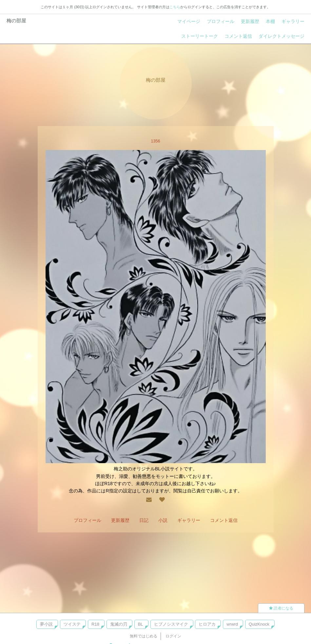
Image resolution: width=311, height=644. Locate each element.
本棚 (270, 21)
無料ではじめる (144, 636)
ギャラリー (293, 21)
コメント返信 (238, 36)
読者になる (281, 608)
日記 (144, 520)
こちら (175, 7)
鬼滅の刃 (119, 624)
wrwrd (232, 624)
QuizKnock (259, 624)
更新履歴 (250, 21)
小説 (163, 520)
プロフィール (221, 21)
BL (141, 624)
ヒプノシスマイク (171, 624)
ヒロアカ (207, 624)
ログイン (173, 636)
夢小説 (46, 624)
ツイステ (72, 624)
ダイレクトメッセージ (282, 36)
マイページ (189, 21)
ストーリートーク (200, 36)
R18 (95, 624)
